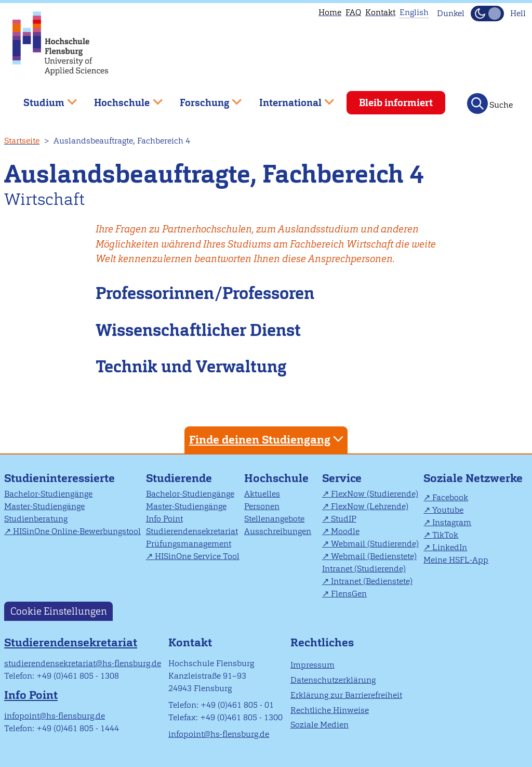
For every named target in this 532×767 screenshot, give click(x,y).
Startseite (22, 141)
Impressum (312, 665)
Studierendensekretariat (192, 531)
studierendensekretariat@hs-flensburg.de (83, 663)
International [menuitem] (289, 99)
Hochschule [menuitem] (121, 99)
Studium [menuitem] (43, 99)
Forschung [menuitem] (203, 99)
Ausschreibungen (278, 531)
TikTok (445, 535)
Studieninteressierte (59, 478)
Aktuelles (262, 494)
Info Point (164, 519)
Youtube (448, 510)
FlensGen (349, 594)
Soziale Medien (320, 725)
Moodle (345, 531)
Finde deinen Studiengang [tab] (268, 439)
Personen (262, 506)
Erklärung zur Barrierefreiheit (346, 695)
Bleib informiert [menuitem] (396, 103)
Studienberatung (36, 519)
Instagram (452, 522)
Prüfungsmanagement (189, 544)
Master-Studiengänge (44, 506)
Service (342, 478)
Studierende (179, 478)
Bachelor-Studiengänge (48, 494)
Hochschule (276, 478)
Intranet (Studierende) (364, 569)
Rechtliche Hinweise (330, 710)
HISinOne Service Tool (197, 556)
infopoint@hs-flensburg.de (55, 716)
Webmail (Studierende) (375, 544)
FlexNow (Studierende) (375, 494)
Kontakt (380, 12)
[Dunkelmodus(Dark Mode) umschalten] (487, 14)
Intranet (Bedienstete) (372, 581)
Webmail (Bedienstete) (374, 556)
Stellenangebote (274, 519)
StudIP (344, 519)
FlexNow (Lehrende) (370, 506)
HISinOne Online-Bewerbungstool (77, 531)
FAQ (353, 12)
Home (330, 12)
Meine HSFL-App (456, 560)
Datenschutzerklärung (333, 680)
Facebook (450, 497)
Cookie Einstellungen (59, 611)
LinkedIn (450, 547)
